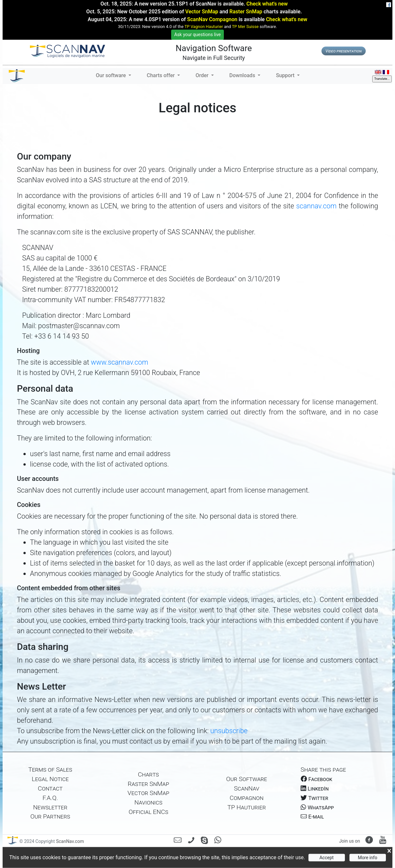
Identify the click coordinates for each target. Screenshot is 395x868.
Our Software (247, 779)
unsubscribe (229, 731)
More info (368, 858)
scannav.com (317, 206)
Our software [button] (111, 75)
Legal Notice (50, 779)
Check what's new (267, 4)
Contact (50, 788)
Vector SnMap (202, 12)
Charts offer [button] (161, 75)
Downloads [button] (243, 75)
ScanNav (247, 788)
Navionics (148, 802)
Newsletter (50, 807)
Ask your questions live (197, 35)
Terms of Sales (50, 770)
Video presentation (343, 51)
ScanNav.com (69, 841)
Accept (327, 858)
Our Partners (50, 816)
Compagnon (247, 798)
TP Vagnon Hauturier (204, 27)
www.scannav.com (119, 362)
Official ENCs (148, 812)
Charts (149, 774)
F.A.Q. (50, 798)
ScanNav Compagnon (212, 19)
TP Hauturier (247, 807)
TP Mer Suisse (245, 27)
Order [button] (203, 75)
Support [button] (286, 75)
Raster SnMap (246, 12)
